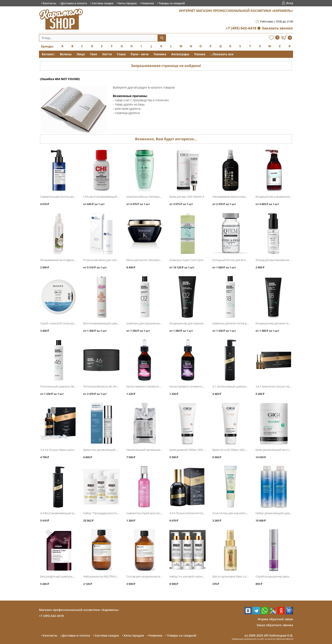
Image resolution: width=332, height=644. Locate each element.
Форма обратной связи (275, 619)
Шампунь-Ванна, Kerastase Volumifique (151, 197)
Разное (200, 54)
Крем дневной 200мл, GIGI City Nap (191, 450)
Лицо (81, 54)
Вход (290, 3)
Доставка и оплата (74, 3)
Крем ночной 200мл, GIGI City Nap (234, 450)
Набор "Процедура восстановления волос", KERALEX (117, 513)
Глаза (121, 54)
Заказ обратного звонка (275, 625)
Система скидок (103, 3)
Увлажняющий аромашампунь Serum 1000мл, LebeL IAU (163, 450)
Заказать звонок (277, 28)
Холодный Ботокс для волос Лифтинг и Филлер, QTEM (247, 260)
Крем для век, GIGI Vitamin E (187, 197)
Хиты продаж (127, 3)
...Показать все (222, 54)
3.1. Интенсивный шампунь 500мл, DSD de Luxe (243, 386)
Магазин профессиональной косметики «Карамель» (79, 610)
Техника (160, 54)
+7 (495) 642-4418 (241, 28)
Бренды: (47, 46)
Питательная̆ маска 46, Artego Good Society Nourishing (118, 386)
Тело (94, 54)
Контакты (50, 3)
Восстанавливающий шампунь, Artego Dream (112, 323)
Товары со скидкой (172, 3)
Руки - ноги (140, 54)
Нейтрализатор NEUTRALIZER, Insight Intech (111, 576)
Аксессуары (180, 54)
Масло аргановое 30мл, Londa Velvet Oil (238, 576)
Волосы (66, 54)
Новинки (148, 3)
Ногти (107, 54)
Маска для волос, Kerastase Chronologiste (153, 260)
